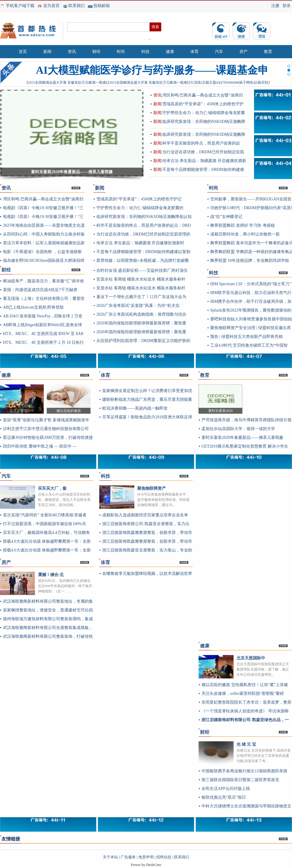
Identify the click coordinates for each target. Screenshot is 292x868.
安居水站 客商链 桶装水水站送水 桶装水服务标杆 (141, 279)
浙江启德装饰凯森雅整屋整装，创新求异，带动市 (147, 533)
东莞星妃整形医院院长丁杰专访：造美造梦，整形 (246, 702)
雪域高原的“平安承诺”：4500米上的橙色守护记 (139, 199)
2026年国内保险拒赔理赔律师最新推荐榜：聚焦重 (141, 323)
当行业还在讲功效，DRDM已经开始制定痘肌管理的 (143, 234)
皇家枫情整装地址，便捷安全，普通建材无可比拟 (48, 610)
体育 (194, 52)
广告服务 (128, 857)
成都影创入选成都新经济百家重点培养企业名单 (145, 515)
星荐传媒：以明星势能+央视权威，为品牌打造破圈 (142, 261)
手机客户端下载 (20, 6)
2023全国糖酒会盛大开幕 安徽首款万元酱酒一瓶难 (67, 82)
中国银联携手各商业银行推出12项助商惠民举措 (244, 771)
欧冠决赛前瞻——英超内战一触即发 (135, 408)
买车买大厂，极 (52, 488)
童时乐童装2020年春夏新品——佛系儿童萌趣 (242, 438)
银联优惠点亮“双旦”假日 (224, 797)
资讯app (221, 31)
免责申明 (146, 857)
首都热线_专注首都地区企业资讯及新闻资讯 (29, 31)
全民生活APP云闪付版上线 (226, 789)
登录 (286, 6)
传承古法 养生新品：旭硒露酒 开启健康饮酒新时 (140, 243)
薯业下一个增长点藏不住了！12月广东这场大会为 (141, 297)
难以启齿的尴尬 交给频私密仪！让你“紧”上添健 (245, 685)
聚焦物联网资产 (152, 488)
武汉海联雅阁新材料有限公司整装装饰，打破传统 (48, 636)
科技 (145, 52)
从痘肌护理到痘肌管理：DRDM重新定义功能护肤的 (143, 341)
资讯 (72, 52)
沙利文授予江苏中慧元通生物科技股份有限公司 (46, 429)
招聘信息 (164, 857)
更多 (80, 190)
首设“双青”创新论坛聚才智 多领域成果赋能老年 (46, 420)
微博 (241, 31)
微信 (262, 31)
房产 (244, 52)
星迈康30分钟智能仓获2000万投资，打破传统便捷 (48, 438)
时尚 (121, 52)
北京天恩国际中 (251, 658)
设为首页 (51, 6)
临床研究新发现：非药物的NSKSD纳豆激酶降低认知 (144, 217)
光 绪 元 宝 (246, 744)
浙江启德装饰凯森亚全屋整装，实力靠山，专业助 (147, 550)
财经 (96, 52)
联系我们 (77, 6)
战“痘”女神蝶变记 (226, 217)
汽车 (219, 52)
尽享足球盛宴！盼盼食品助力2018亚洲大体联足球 (147, 417)
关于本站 (110, 857)
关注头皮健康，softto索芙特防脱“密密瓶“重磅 (243, 693)
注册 (275, 6)
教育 (268, 52)
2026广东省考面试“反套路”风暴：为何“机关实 (138, 306)
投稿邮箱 (102, 6)
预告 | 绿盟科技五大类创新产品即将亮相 (246, 337)
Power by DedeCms (146, 865)
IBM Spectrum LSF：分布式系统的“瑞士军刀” (251, 284)
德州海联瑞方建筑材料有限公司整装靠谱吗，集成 (48, 619)
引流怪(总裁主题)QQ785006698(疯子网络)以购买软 (229, 82)
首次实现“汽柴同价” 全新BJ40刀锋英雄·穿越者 (45, 515)
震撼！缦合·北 (51, 575)
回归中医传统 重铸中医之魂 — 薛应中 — (40, 446)
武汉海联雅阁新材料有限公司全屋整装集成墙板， (48, 628)
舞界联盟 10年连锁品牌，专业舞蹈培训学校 (250, 261)
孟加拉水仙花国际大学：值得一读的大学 (238, 429)
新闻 (47, 52)
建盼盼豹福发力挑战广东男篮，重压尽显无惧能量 (147, 399)
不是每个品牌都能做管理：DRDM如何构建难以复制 (143, 252)
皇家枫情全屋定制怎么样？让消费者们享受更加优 (147, 391)
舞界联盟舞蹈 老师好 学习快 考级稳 (243, 225)
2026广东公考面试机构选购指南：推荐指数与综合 (141, 314)
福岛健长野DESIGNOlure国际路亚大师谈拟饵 (44, 261)
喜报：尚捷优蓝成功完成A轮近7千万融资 (40, 290)
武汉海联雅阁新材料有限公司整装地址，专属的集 (48, 601)
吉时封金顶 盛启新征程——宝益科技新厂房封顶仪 (142, 270)
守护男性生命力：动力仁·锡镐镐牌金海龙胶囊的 (140, 208)
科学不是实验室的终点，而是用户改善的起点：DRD (144, 225)
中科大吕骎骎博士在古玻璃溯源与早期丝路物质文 (246, 806)
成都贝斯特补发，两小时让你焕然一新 (245, 234)
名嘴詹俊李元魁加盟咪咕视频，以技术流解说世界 (147, 574)
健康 (170, 52)
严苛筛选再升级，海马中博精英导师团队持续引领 (246, 420)
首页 (23, 52)
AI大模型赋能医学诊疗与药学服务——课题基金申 (152, 70)
